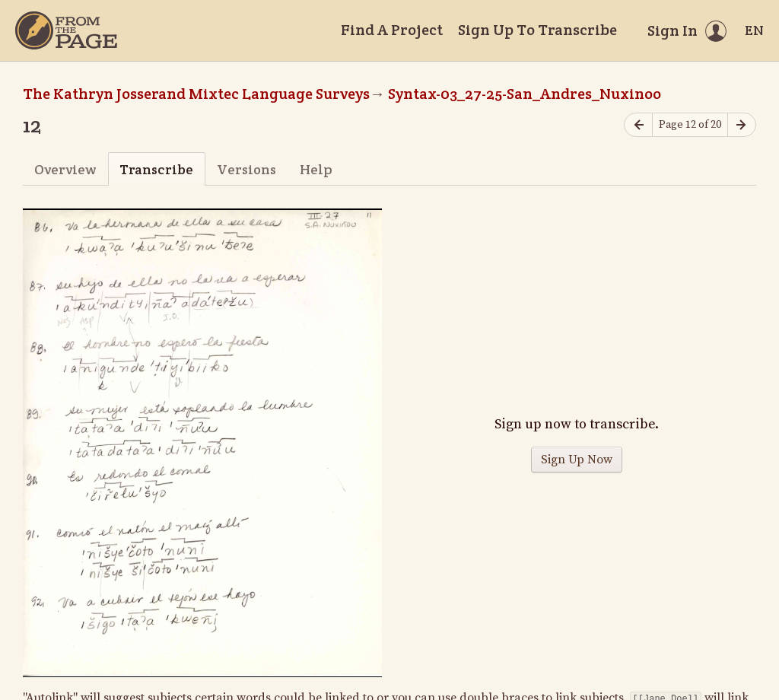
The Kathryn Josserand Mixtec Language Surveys (196, 94)
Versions (246, 169)
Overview (65, 169)
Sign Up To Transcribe (537, 30)
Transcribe (156, 169)
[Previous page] (638, 125)
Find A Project (392, 30)
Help (316, 169)
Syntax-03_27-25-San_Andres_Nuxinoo (525, 94)
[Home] (66, 30)
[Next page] (742, 125)
